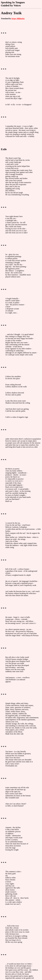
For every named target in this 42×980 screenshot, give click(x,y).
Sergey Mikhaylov (18, 19)
